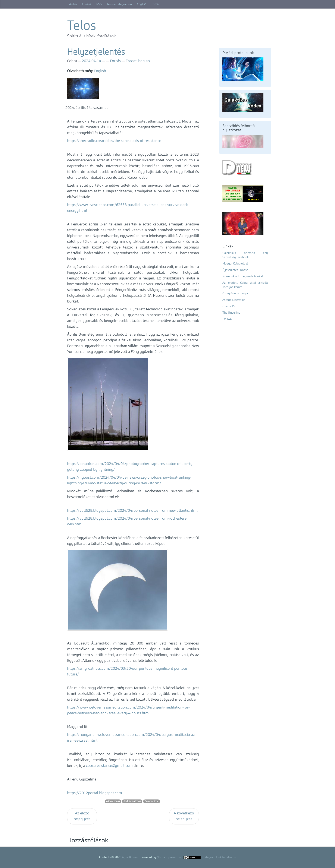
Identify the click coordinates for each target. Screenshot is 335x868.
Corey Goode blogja (235, 294)
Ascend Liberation (234, 300)
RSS (99, 4)
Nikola (161, 857)
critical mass (113, 801)
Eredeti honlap (138, 61)
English (142, 4)
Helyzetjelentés (96, 53)
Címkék (87, 4)
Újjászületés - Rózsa (235, 270)
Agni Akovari (130, 857)
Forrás (155, 4)
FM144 (227, 319)
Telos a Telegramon (119, 4)
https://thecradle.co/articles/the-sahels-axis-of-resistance (114, 141)
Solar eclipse (152, 801)
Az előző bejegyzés (82, 816)
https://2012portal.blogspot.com (95, 793)
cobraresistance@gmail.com (109, 766)
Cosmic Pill (229, 306)
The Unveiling (231, 313)
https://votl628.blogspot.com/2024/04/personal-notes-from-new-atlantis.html (132, 511)
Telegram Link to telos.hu (220, 857)
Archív (73, 4)
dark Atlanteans (132, 801)
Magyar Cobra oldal (235, 264)
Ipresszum (174, 857)
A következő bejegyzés (184, 816)
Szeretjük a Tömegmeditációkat (243, 276)
